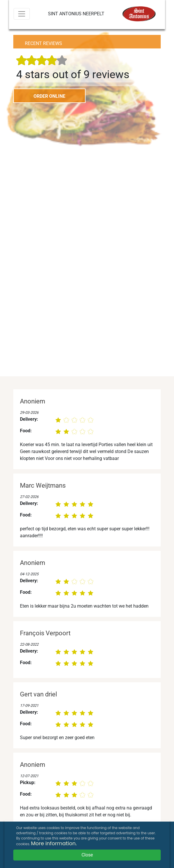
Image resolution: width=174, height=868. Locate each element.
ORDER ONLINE (49, 96)
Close (87, 855)
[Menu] (22, 14)
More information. (54, 843)
